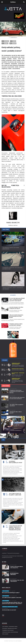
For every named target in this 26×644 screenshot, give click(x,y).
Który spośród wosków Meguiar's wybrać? (11, 593)
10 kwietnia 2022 (13, 389)
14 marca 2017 (13, 565)
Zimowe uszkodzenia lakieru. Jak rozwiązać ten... (17, 567)
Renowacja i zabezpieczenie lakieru (10, 607)
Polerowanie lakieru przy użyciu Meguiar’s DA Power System (17, 382)
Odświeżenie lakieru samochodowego (16, 364)
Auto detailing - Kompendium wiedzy (18, 373)
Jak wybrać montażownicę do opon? (16, 462)
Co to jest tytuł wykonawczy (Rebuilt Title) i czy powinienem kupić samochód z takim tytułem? (17, 300)
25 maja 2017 (5, 608)
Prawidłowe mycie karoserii (18, 369)
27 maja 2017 (12, 410)
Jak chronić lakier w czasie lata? (9, 610)
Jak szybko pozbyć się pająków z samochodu (15, 494)
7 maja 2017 (13, 591)
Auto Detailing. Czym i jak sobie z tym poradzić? (17, 376)
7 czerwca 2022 (13, 601)
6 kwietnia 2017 (14, 579)
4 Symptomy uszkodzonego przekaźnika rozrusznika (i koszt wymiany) (17, 392)
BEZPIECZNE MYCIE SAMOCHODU (18, 370)
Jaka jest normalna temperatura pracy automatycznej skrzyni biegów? (16, 316)
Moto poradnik (6, 591)
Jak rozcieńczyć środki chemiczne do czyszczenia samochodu (17, 398)
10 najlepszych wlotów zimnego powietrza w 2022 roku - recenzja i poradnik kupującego (15, 528)
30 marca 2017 (13, 572)
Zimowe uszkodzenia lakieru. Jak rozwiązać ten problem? (18, 366)
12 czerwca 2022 (13, 403)
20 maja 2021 (12, 396)
